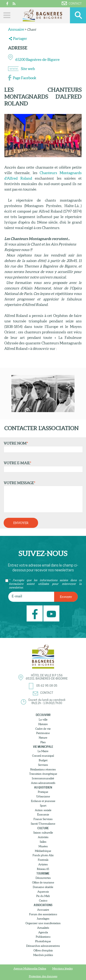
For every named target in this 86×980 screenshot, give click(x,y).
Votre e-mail (42, 467)
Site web (28, 69)
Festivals (43, 860)
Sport (43, 806)
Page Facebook (25, 78)
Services (43, 765)
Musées (43, 846)
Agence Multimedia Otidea (30, 968)
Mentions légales (62, 968)
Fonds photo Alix (43, 855)
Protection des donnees (43, 976)
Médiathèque (43, 851)
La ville (43, 719)
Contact (72, 3)
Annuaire (16, 29)
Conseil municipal (43, 756)
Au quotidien (43, 787)
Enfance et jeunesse (43, 801)
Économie (43, 814)
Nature (43, 738)
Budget (43, 760)
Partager (20, 38)
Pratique (43, 792)
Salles (43, 842)
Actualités (43, 928)
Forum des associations (43, 914)
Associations (43, 905)
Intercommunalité (43, 778)
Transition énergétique (43, 774)
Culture (43, 828)
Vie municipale (43, 747)
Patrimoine (43, 733)
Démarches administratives (43, 946)
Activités (43, 837)
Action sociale (43, 810)
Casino (43, 900)
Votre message (42, 497)
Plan (43, 742)
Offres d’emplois (43, 950)
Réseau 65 (43, 869)
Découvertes (43, 878)
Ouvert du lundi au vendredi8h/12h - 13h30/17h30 (47, 702)
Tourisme (43, 873)
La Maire (43, 751)
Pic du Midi (43, 896)
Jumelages (43, 919)
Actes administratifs (43, 783)
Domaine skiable (43, 887)
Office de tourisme (43, 882)
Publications (43, 937)
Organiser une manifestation (43, 923)
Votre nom (42, 447)
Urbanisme (43, 796)
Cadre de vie (43, 729)
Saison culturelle (43, 833)
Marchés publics (43, 955)
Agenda (43, 932)
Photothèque (43, 941)
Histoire (43, 724)
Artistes (43, 864)
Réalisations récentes (43, 769)
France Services (43, 819)
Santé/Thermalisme (43, 824)
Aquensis (43, 892)
